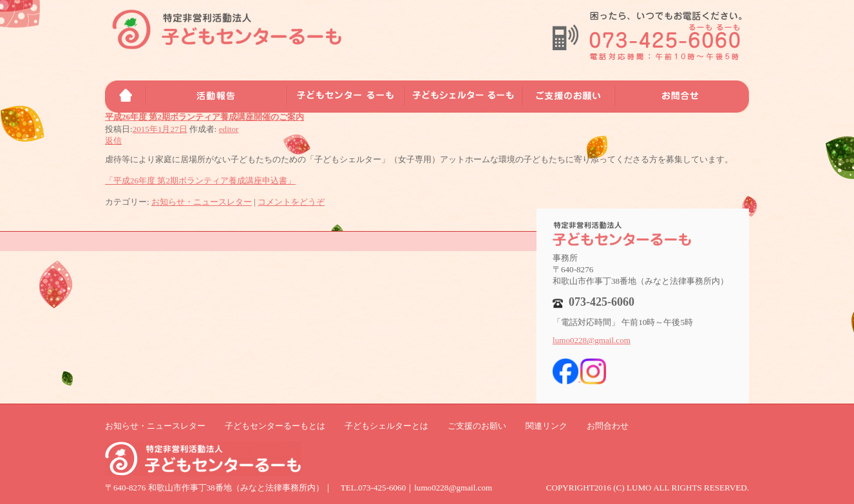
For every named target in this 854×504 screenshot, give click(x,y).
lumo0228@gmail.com (592, 340)
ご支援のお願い (477, 426)
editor (229, 129)
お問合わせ (608, 426)
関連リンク (546, 426)
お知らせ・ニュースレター (202, 202)
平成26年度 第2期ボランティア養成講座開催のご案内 (204, 117)
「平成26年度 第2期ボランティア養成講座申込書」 (200, 181)
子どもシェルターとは (386, 426)
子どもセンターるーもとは (275, 426)
